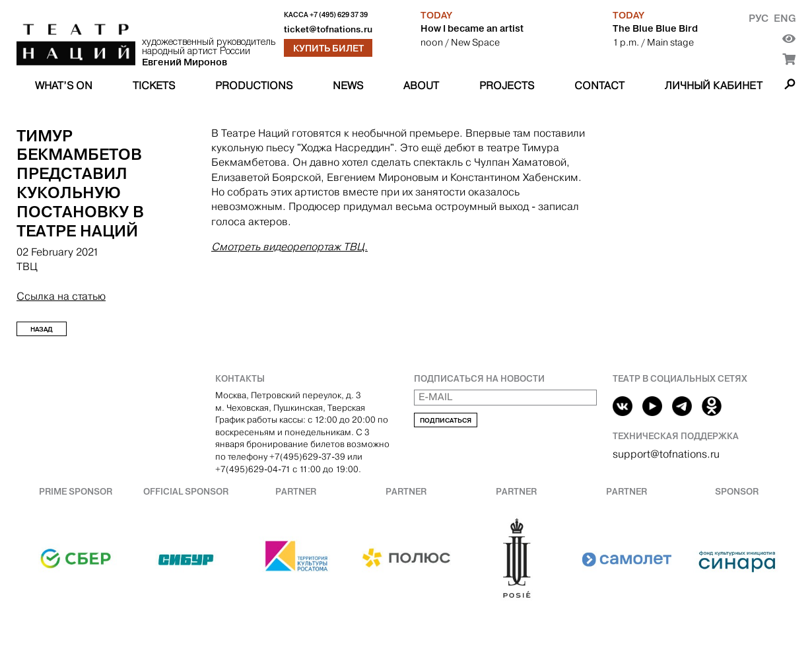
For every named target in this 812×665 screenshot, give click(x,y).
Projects (507, 86)
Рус (759, 18)
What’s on (64, 86)
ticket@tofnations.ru (328, 29)
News (348, 86)
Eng (785, 18)
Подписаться (446, 420)
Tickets (154, 86)
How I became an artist (472, 28)
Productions (254, 86)
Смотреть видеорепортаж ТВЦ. (289, 247)
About (421, 86)
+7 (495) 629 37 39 (339, 15)
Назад (42, 329)
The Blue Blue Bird (655, 28)
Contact (599, 86)
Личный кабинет (714, 86)
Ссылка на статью (61, 296)
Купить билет (328, 48)
